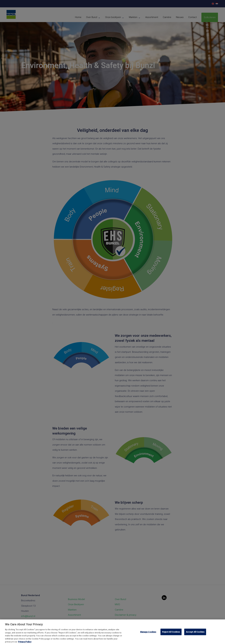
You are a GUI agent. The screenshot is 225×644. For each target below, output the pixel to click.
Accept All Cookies (195, 635)
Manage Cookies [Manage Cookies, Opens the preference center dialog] (148, 635)
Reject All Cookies (171, 635)
